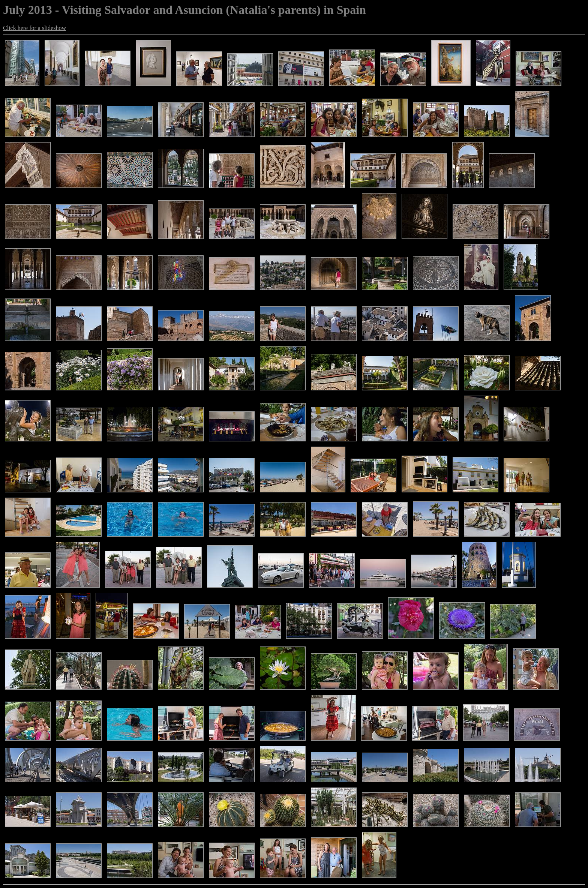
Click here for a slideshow (34, 28)
